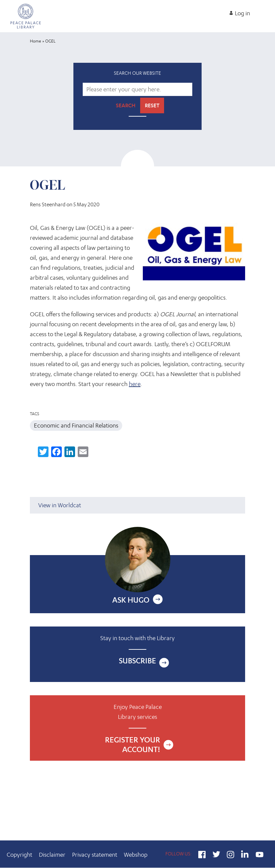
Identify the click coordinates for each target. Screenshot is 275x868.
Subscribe (137, 661)
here (135, 384)
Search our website (137, 73)
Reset (152, 105)
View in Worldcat (60, 505)
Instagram (231, 855)
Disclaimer (52, 855)
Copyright (19, 855)
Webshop (136, 855)
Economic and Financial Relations (76, 425)
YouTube (259, 855)
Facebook (202, 855)
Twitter (216, 855)
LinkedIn (245, 855)
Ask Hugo (131, 600)
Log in (242, 13)
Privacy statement (95, 855)
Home (36, 41)
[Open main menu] (263, 11)
